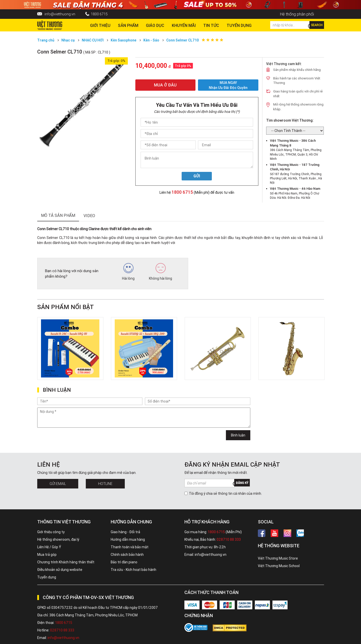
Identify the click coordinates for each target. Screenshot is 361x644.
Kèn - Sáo (151, 40)
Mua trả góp (47, 555)
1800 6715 (99, 14)
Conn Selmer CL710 (183, 40)
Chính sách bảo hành (127, 555)
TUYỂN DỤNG (239, 25)
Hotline (105, 484)
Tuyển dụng (47, 577)
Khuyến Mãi (184, 25)
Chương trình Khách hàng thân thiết (66, 562)
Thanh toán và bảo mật (130, 547)
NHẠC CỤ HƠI (93, 40)
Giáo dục (155, 25)
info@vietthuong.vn (60, 14)
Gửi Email (58, 484)
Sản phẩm (128, 25)
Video (89, 216)
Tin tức (211, 25)
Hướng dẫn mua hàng (128, 539)
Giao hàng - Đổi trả (125, 532)
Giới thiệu (100, 25)
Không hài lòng (161, 272)
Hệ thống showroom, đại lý (58, 539)
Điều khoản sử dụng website (60, 570)
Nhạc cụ (68, 40)
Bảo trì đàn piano (124, 562)
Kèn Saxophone (124, 40)
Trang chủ (46, 40)
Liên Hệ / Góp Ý (49, 547)
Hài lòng (128, 272)
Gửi (197, 176)
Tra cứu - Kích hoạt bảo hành (133, 570)
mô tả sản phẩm (58, 215)
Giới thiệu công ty (51, 532)
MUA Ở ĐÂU (165, 85)
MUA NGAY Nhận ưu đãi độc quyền (228, 85)
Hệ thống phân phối (297, 14)
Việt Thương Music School (279, 566)
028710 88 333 (229, 539)
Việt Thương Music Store (278, 558)
